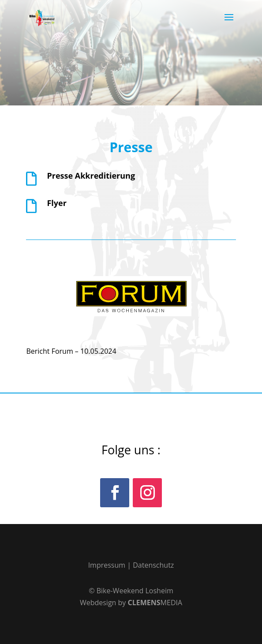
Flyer (56, 203)
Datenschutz (153, 565)
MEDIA (155, 603)
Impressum (107, 565)
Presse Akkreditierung (91, 176)
